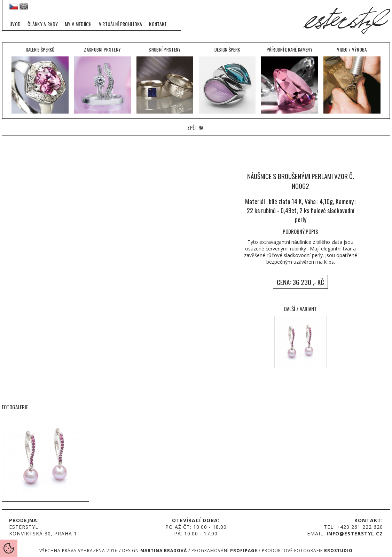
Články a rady (43, 24)
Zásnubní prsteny (102, 80)
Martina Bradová (164, 551)
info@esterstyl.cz (355, 533)
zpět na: (196, 127)
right (382, 223)
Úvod (15, 24)
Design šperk (227, 80)
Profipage (244, 551)
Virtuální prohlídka (121, 24)
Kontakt (158, 24)
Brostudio (338, 551)
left (10, 223)
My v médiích (78, 24)
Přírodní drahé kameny (290, 80)
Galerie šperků (40, 80)
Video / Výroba (352, 80)
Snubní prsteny (165, 80)
